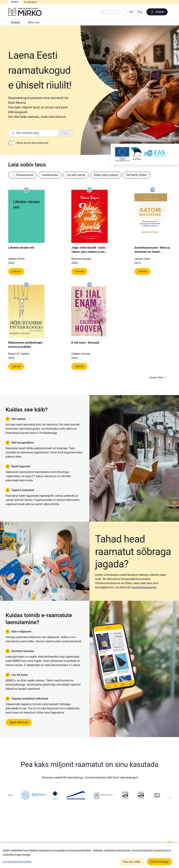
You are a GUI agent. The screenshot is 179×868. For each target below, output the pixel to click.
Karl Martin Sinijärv (137, 175)
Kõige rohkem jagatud (106, 175)
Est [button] (130, 12)
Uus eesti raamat (76, 175)
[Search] (41, 133)
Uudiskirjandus (50, 175)
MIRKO (15, 2)
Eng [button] (140, 12)
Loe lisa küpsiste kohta (17, 862)
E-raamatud (30, 2)
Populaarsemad (23, 175)
